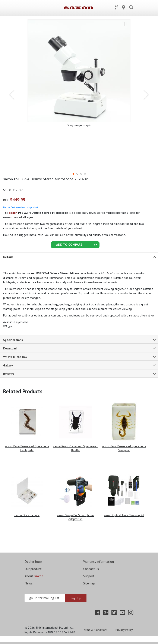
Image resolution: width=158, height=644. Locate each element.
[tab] (79, 256)
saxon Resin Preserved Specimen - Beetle (75, 448)
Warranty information (99, 561)
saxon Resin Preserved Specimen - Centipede (27, 448)
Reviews (9, 374)
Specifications (13, 340)
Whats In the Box (15, 357)
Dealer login (33, 561)
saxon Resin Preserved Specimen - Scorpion (124, 448)
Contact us (91, 569)
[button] (12, 95)
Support (89, 576)
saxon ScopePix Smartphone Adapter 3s (75, 517)
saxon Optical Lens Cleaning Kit (124, 515)
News (29, 583)
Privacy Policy (124, 630)
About (34, 576)
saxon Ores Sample (27, 515)
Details (8, 257)
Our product (33, 569)
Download (10, 348)
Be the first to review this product (21, 207)
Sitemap (89, 583)
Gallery (8, 365)
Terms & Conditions (95, 630)
